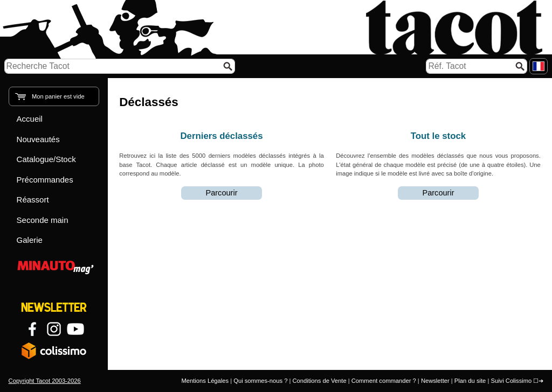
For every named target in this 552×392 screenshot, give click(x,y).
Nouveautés (38, 139)
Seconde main (43, 220)
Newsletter (435, 381)
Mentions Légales (205, 381)
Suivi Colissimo (511, 381)
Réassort (33, 199)
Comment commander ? (384, 381)
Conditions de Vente (319, 381)
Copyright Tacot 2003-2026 (45, 381)
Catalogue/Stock (46, 159)
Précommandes (45, 180)
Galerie (30, 240)
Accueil (30, 119)
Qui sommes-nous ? (260, 381)
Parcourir (221, 193)
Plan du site (470, 381)
